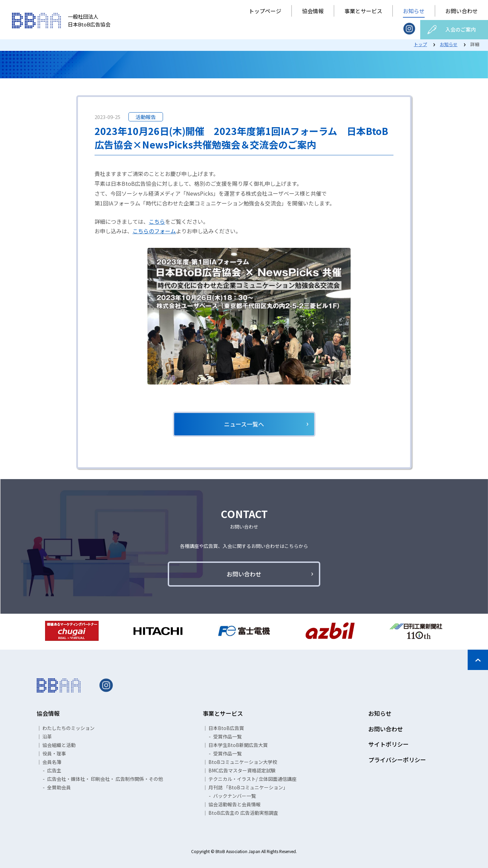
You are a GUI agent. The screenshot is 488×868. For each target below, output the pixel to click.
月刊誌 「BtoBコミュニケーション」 (248, 787)
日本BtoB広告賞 (226, 728)
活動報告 (146, 117)
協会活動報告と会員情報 (235, 804)
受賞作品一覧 (227, 736)
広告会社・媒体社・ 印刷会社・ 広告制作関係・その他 (105, 779)
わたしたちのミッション (68, 728)
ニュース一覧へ (244, 424)
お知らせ (414, 11)
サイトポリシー (389, 744)
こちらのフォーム (154, 231)
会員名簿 (52, 762)
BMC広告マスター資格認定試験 (242, 770)
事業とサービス (363, 11)
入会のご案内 (461, 29)
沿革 (47, 736)
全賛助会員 (59, 787)
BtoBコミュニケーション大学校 (243, 762)
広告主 (54, 770)
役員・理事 (54, 753)
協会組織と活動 (59, 745)
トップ (420, 44)
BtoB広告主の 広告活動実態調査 (243, 813)
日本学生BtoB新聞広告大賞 (238, 745)
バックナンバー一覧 (235, 796)
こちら (157, 221)
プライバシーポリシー (397, 760)
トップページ (265, 11)
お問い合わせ (462, 11)
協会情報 (313, 11)
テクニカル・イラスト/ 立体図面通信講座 (252, 779)
